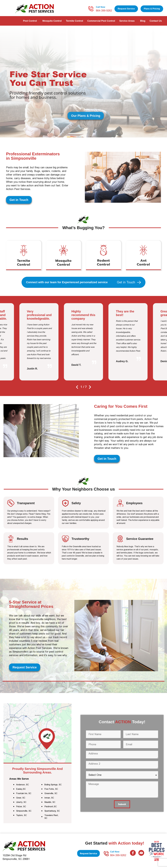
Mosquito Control (52, 21)
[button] (77, 387)
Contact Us (156, 21)
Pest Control (31, 21)
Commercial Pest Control (101, 21)
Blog (143, 21)
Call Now (101, 7)
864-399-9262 (104, 11)
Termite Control (75, 21)
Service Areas (128, 21)
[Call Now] (91, 9)
